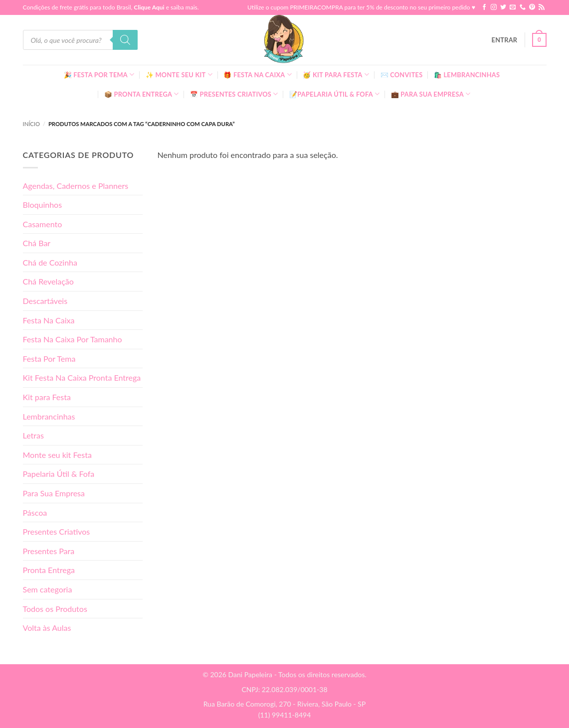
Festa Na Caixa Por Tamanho (73, 339)
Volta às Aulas (47, 628)
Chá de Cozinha (50, 262)
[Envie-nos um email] (513, 7)
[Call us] (523, 7)
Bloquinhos (43, 205)
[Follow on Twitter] (503, 7)
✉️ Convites (402, 75)
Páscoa (35, 512)
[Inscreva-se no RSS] (542, 7)
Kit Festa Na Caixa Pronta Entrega (82, 377)
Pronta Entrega (49, 570)
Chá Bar (37, 243)
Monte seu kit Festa (57, 455)
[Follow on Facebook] (484, 7)
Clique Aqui (149, 7)
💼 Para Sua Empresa (431, 94)
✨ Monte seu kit (179, 74)
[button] (505, 40)
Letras (33, 435)
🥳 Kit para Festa (336, 74)
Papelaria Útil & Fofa (59, 474)
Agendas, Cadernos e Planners (76, 186)
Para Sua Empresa (54, 493)
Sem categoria (48, 589)
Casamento (43, 224)
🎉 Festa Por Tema (99, 74)
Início (31, 124)
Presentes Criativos (57, 531)
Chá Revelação (48, 281)
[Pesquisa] (125, 40)
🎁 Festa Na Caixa (258, 74)
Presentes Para (49, 551)
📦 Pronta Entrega (142, 94)
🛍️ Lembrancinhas (467, 75)
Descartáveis (45, 301)
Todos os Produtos (55, 609)
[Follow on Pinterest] (532, 7)
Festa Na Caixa (49, 320)
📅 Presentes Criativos (234, 94)
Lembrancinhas (49, 416)
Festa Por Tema (49, 359)
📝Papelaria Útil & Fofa (334, 94)
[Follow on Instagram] (494, 7)
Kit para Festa (47, 397)
